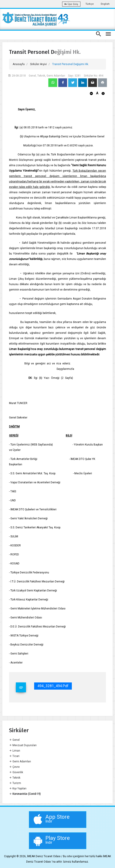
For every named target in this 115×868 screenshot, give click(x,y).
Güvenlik (16, 772)
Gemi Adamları (20, 761)
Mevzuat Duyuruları (23, 745)
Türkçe (90, 4)
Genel (14, 740)
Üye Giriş (71, 4)
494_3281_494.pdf (53, 686)
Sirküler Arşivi (38, 64)
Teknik (15, 778)
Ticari (14, 756)
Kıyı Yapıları (18, 788)
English (105, 4)
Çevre (14, 767)
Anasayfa (19, 64)
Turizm (15, 783)
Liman (15, 751)
